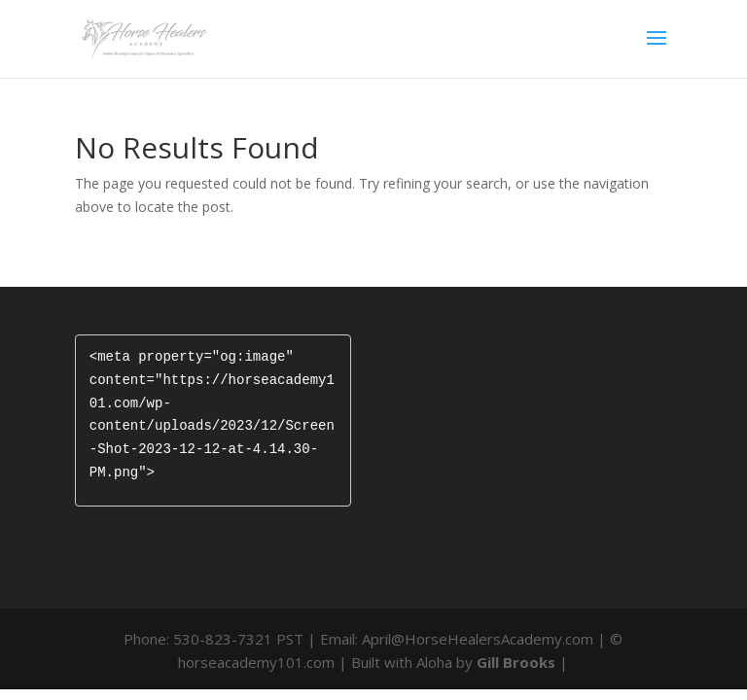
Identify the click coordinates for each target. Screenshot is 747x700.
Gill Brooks (516, 662)
